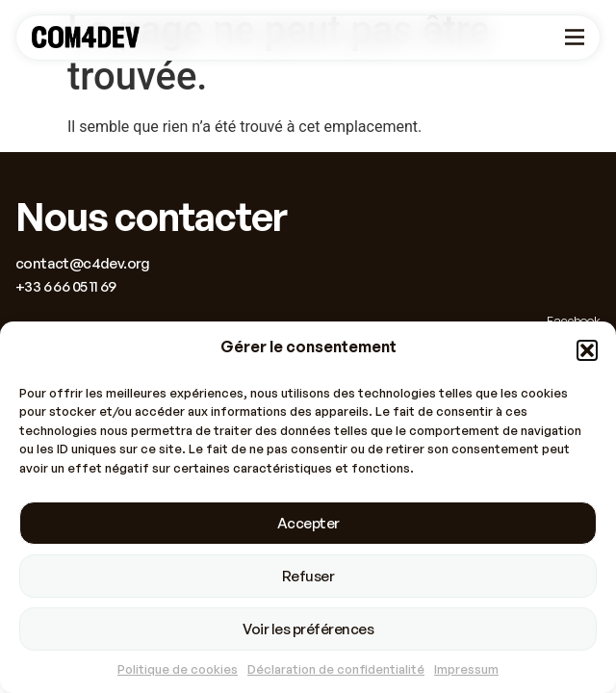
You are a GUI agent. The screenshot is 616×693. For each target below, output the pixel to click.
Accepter (308, 523)
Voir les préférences (308, 629)
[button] (587, 350)
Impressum (466, 670)
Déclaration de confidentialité (336, 670)
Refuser (308, 576)
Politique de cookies (178, 670)
